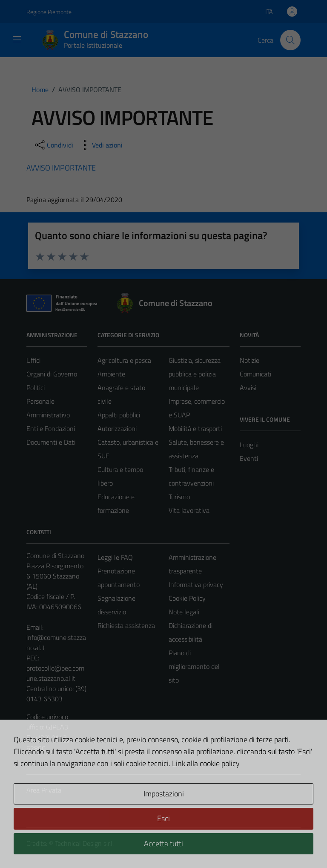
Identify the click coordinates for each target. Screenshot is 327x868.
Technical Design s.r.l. (84, 843)
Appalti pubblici (119, 415)
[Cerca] (290, 40)
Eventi (249, 458)
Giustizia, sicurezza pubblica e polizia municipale (195, 374)
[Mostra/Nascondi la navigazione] (17, 39)
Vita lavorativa (189, 510)
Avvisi (248, 388)
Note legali (184, 612)
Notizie (250, 360)
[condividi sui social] (53, 145)
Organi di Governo (52, 374)
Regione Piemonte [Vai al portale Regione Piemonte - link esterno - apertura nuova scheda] (49, 12)
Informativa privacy (196, 584)
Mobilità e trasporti (195, 428)
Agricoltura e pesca (124, 360)
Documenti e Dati (51, 442)
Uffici (33, 360)
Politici (36, 388)
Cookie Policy (187, 598)
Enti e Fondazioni (51, 428)
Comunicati (255, 374)
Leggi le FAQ (115, 557)
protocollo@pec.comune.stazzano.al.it (55, 673)
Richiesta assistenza (126, 625)
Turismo (179, 497)
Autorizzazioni (117, 428)
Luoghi (249, 445)
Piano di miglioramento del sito (194, 666)
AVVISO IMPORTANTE (61, 168)
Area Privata (44, 790)
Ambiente (111, 374)
